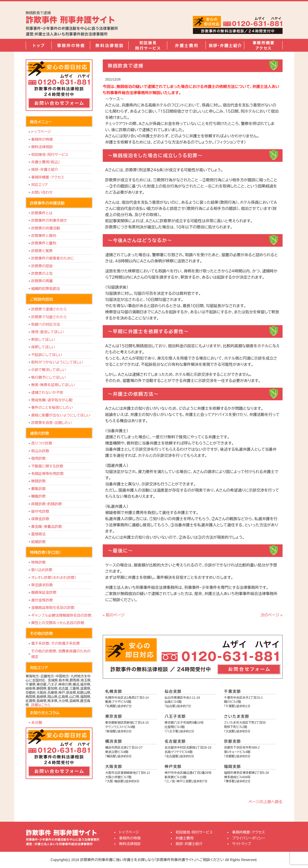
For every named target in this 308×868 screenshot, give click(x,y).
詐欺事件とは (42, 213)
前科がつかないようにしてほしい (57, 362)
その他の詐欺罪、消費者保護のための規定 (61, 654)
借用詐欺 (39, 458)
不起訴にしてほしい (47, 355)
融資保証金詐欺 (44, 592)
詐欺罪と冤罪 (42, 251)
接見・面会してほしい (48, 332)
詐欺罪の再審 (42, 281)
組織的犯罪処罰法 (46, 289)
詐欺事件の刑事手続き (49, 220)
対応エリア (40, 185)
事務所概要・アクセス (263, 45)
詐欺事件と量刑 (44, 243)
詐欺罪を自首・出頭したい (53, 423)
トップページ (39, 45)
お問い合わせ (42, 192)
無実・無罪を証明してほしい (53, 385)
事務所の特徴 (71, 45)
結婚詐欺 (39, 542)
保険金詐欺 (40, 519)
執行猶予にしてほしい (49, 377)
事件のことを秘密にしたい (52, 408)
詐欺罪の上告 (42, 273)
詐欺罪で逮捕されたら (49, 309)
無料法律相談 (109, 45)
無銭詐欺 (39, 481)
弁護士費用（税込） (46, 162)
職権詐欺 (39, 496)
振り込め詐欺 (42, 570)
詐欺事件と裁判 (44, 236)
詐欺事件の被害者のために (53, 258)
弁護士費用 (186, 45)
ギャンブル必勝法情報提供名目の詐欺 (61, 615)
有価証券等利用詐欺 (48, 474)
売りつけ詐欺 (42, 443)
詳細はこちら (41, 705)
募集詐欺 (39, 489)
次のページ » (272, 615)
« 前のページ (114, 615)
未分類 (37, 723)
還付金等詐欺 (42, 600)
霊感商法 (39, 534)
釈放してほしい (43, 340)
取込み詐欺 (40, 451)
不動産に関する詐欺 (47, 466)
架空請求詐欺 (42, 585)
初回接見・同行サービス (148, 45)
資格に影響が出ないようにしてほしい (61, 415)
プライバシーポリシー (249, 838)
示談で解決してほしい (49, 370)
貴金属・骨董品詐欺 (47, 527)
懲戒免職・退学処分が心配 (52, 400)
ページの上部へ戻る (265, 802)
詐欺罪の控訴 (42, 266)
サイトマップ (242, 844)
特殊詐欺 (39, 562)
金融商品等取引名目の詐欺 (53, 608)
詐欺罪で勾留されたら (49, 317)
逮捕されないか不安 (47, 393)
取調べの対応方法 (46, 324)
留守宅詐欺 (40, 511)
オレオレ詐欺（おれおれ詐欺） (54, 578)
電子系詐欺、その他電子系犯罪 (56, 643)
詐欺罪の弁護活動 (46, 228)
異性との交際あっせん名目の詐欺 (58, 623)
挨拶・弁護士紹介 (225, 45)
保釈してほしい (43, 347)
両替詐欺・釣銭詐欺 (47, 504)
